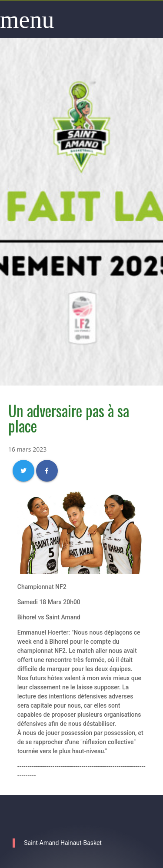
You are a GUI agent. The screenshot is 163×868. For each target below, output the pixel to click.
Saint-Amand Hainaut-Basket (63, 843)
